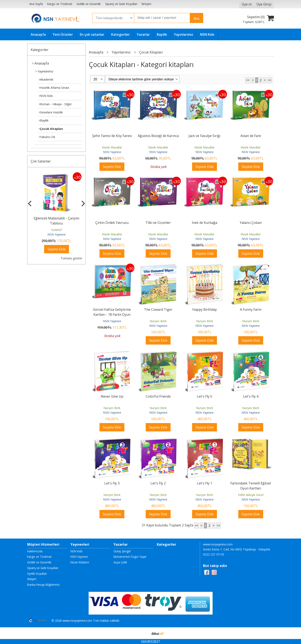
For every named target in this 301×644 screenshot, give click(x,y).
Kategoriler (40, 50)
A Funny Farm (251, 309)
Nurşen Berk (158, 321)
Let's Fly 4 (251, 396)
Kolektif (56, 230)
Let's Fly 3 (112, 483)
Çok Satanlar (41, 161)
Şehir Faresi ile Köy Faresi (112, 136)
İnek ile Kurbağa (205, 223)
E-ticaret (144, 633)
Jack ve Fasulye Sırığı (204, 136)
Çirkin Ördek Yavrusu (112, 223)
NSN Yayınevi (56, 234)
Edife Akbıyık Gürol (251, 495)
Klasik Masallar (112, 147)
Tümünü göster (71, 258)
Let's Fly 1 (205, 483)
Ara (196, 19)
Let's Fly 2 (158, 483)
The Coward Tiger (158, 309)
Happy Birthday (205, 309)
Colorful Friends (158, 396)
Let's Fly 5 (205, 396)
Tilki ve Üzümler (158, 223)
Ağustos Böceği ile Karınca (158, 136)
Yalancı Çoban (251, 223)
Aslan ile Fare (251, 136)
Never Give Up (112, 396)
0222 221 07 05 (213, 554)
